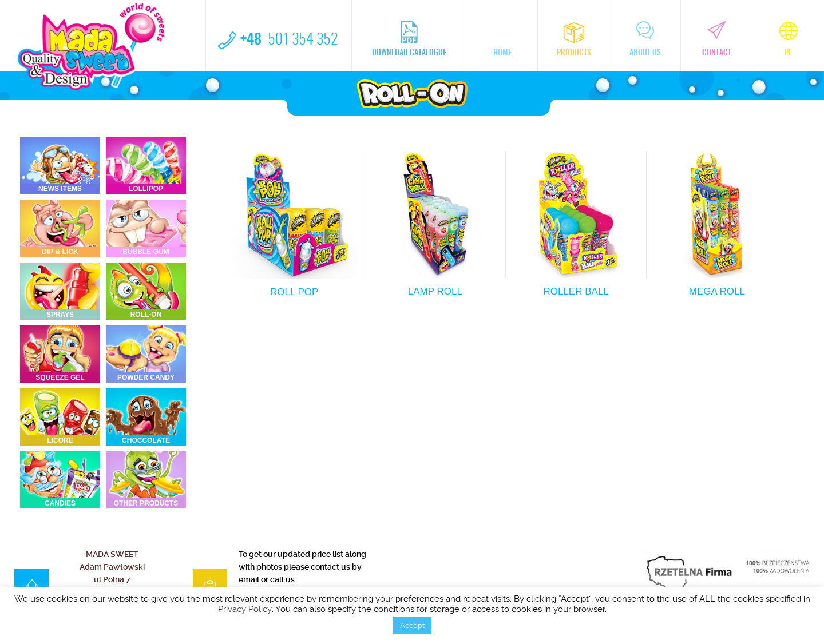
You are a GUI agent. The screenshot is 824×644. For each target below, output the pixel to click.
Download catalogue (409, 39)
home (502, 39)
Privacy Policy (245, 609)
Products (574, 39)
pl (788, 39)
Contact (717, 39)
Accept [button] (412, 625)
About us (645, 39)
